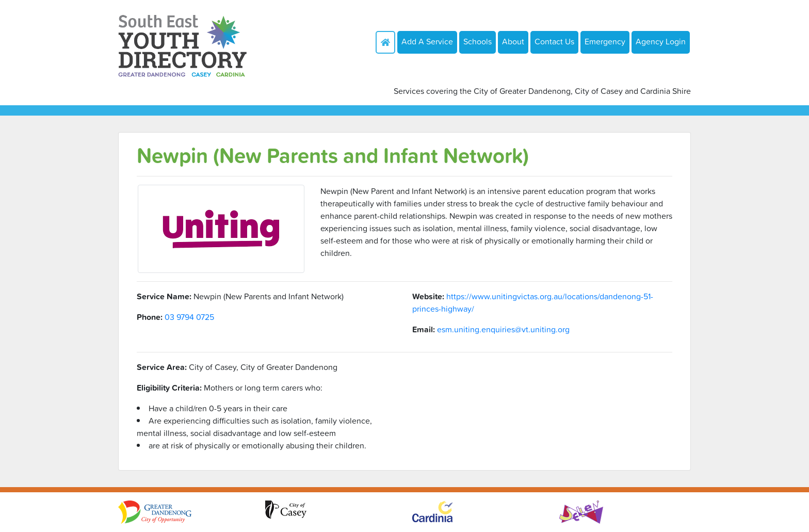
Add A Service (427, 41)
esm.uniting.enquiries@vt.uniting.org (503, 329)
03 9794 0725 (189, 317)
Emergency (605, 41)
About (513, 41)
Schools (478, 41)
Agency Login (661, 41)
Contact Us (554, 41)
